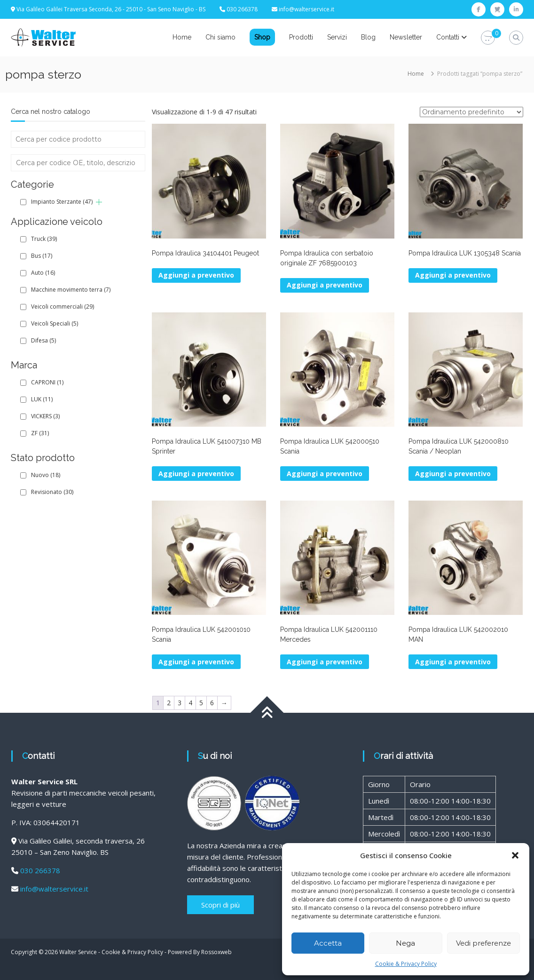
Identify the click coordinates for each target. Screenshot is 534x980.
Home (182, 37)
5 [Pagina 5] (201, 703)
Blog (368, 37)
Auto (43, 273)
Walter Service (78, 952)
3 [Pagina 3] (180, 703)
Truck (44, 239)
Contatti (448, 37)
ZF (40, 433)
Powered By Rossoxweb (200, 952)
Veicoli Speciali (55, 323)
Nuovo (46, 475)
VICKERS (45, 416)
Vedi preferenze (483, 943)
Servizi (337, 37)
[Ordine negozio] (471, 112)
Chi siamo (220, 37)
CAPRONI (47, 382)
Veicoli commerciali (63, 307)
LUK (42, 399)
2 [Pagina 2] (169, 703)
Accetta (328, 943)
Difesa (43, 340)
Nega (405, 943)
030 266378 (40, 870)
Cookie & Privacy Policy (406, 964)
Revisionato (52, 492)
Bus (42, 256)
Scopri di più (220, 905)
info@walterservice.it (306, 9)
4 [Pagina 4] (190, 703)
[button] (515, 855)
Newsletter (406, 37)
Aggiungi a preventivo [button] (196, 275)
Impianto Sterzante (62, 202)
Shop (262, 37)
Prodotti (301, 37)
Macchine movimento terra (71, 290)
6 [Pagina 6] (212, 703)
